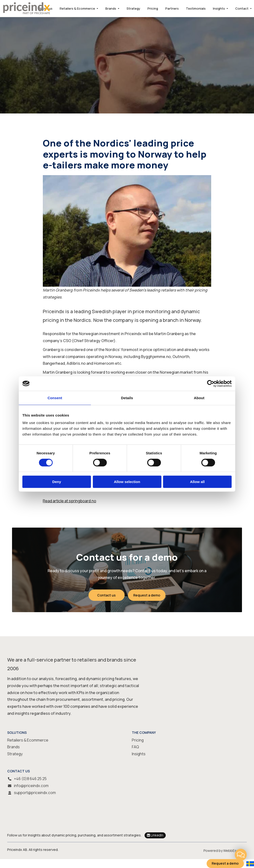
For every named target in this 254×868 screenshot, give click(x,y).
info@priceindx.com (31, 786)
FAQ (135, 747)
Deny (57, 482)
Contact (242, 8)
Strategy (133, 8)
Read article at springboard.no (70, 501)
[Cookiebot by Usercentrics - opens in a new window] (211, 384)
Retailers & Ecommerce (77, 8)
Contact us (106, 595)
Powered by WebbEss (221, 850)
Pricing (153, 8)
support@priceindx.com (35, 793)
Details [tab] (127, 398)
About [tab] (199, 398)
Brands (111, 8)
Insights (219, 8)
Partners (172, 8)
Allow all (197, 482)
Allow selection (127, 482)
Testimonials (196, 8)
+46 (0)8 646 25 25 (31, 779)
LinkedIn (155, 835)
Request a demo (147, 595)
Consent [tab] (55, 398)
